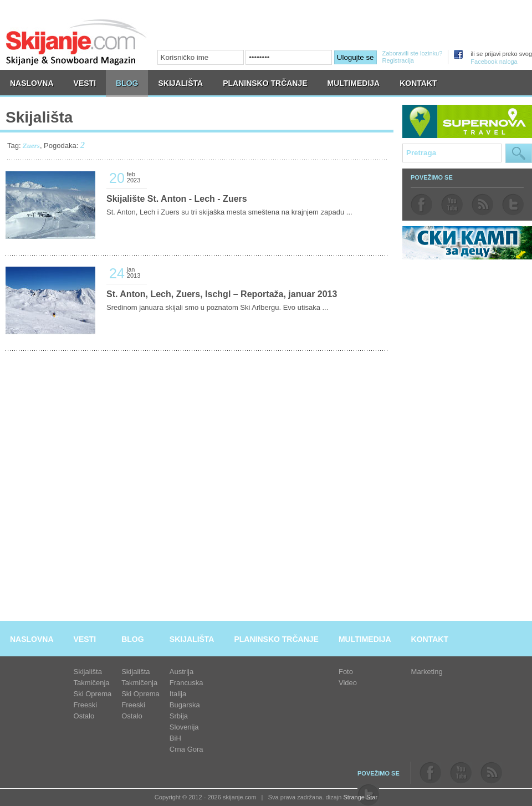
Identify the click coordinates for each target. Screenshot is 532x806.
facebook (421, 205)
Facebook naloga (494, 62)
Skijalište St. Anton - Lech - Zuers (177, 199)
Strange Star (360, 797)
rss (482, 205)
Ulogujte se (355, 57)
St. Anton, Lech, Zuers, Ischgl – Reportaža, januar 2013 (222, 294)
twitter (513, 205)
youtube (452, 205)
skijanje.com (76, 42)
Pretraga (519, 153)
